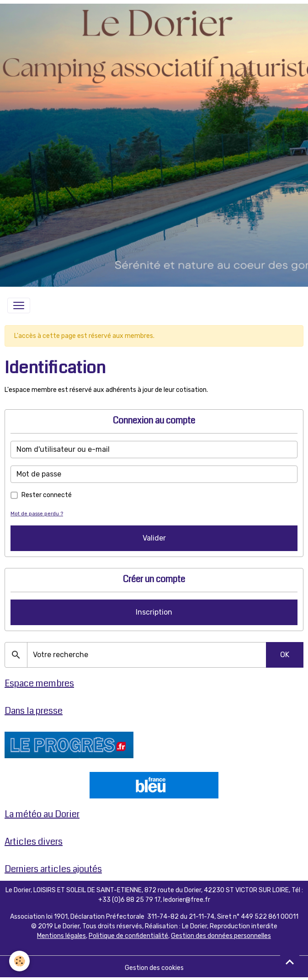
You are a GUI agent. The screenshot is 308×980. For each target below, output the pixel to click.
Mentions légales (61, 936)
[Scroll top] (290, 962)
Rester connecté (47, 495)
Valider (154, 538)
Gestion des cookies (154, 968)
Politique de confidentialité (128, 936)
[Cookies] (19, 961)
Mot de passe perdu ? (37, 514)
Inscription (154, 612)
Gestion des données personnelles (221, 936)
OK (285, 655)
